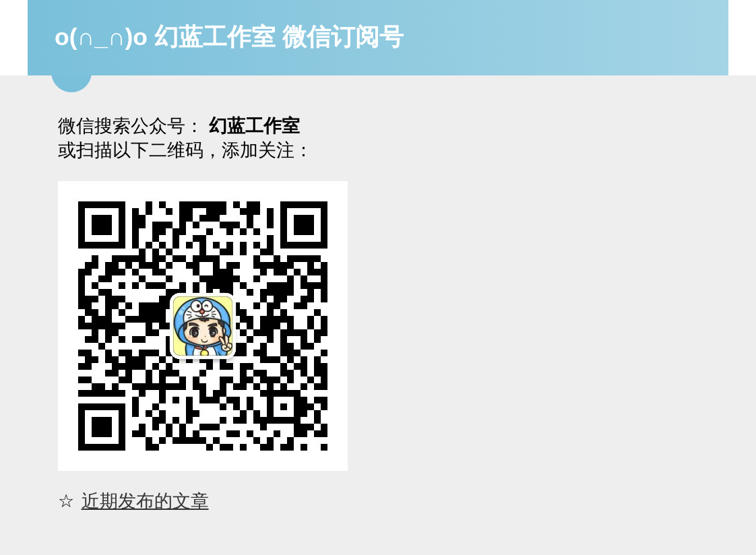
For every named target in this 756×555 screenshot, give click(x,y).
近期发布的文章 (145, 501)
